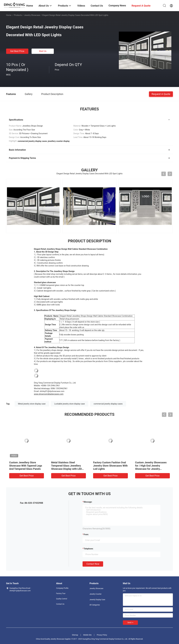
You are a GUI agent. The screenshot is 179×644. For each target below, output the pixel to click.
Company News (117, 5)
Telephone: (89, 549)
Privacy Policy (102, 635)
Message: (88, 502)
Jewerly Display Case (97, 600)
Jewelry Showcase (32, 15)
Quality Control (62, 599)
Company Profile (62, 588)
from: (86, 534)
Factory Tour (61, 593)
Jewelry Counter (95, 594)
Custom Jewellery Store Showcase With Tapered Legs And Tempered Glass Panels (26, 466)
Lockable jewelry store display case (70, 404)
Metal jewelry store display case (32, 404)
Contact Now (93, 564)
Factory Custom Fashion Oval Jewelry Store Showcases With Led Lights (110, 466)
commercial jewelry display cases (108, 404)
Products (18, 15)
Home (9, 15)
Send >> (130, 623)
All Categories (95, 605)
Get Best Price (17, 51)
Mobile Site (87, 635)
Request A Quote (161, 94)
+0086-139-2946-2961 (50, 386)
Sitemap (75, 635)
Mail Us (43, 51)
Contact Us (60, 604)
